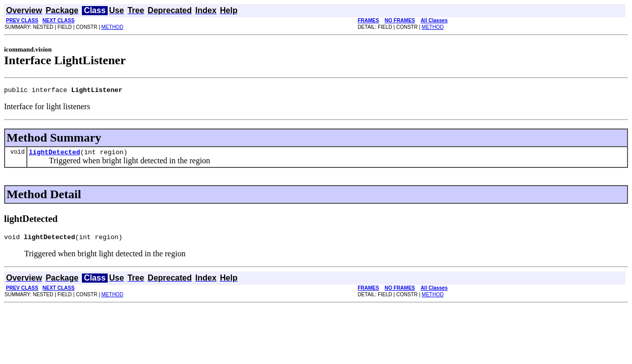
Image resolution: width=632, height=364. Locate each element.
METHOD (112, 27)
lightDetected (54, 155)
